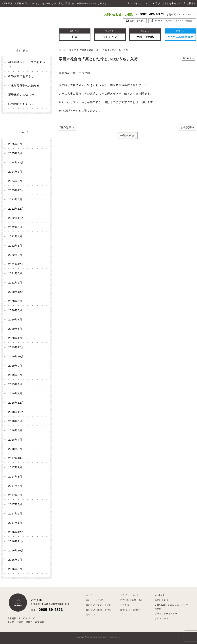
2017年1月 (15, 523)
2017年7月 (15, 486)
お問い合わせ (134, 21)
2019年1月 (15, 393)
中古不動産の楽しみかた (133, 600)
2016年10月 (16, 550)
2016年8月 (15, 560)
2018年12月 (16, 403)
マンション (110, 34)
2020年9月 (15, 301)
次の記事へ (188, 127)
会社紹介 (190, 3)
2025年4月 (15, 153)
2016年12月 (16, 532)
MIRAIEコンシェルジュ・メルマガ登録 (172, 21)
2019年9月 (15, 366)
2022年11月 (16, 218)
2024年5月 (15, 181)
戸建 (75, 34)
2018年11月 (16, 412)
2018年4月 (15, 440)
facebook (160, 595)
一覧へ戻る (127, 136)
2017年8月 (15, 477)
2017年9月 (15, 467)
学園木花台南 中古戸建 (74, 73)
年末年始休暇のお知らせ (24, 85)
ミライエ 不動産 (26, 23)
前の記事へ (67, 127)
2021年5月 (15, 283)
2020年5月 (15, 329)
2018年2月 (15, 449)
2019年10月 (16, 356)
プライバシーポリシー (166, 614)
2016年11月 (16, 541)
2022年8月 (15, 227)
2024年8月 (15, 172)
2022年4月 (15, 236)
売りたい (91, 614)
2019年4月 (15, 384)
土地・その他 (145, 34)
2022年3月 (15, 246)
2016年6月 (15, 569)
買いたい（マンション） (99, 605)
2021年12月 (16, 264)
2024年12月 (16, 162)
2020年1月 (15, 338)
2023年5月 (15, 199)
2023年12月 (16, 190)
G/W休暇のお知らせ (21, 76)
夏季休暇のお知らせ (21, 95)
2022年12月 (16, 209)
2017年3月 (15, 504)
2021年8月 (15, 273)
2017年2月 (15, 513)
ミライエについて (139, 3)
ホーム (62, 50)
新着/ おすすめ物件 (130, 610)
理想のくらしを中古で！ (167, 3)
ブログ (73, 50)
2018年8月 (15, 430)
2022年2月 (15, 255)
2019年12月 (16, 347)
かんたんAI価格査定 (180, 34)
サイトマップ (162, 618)
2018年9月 (15, 421)
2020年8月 (15, 310)
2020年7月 (15, 319)
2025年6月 (15, 144)
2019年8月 (15, 375)
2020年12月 (16, 292)
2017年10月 (16, 458)
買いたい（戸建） (95, 600)
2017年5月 (15, 495)
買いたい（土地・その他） (100, 610)
